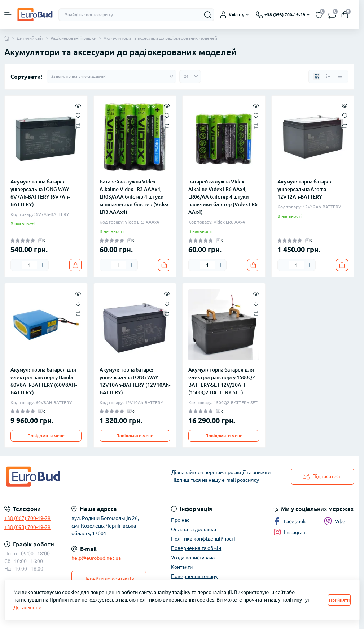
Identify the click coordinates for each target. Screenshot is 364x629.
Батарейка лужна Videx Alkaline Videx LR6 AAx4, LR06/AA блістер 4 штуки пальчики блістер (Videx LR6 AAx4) (223, 197)
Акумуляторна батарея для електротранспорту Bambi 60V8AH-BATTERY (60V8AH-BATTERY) (44, 381)
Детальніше (27, 607)
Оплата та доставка (194, 529)
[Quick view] (78, 105)
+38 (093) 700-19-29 (27, 527)
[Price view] (340, 77)
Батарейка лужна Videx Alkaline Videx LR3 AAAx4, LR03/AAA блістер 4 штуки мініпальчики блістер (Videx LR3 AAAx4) (134, 197)
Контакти (182, 567)
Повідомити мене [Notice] (46, 436)
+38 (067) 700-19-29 (27, 518)
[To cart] (75, 265)
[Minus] (17, 265)
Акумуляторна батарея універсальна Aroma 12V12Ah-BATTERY (305, 189)
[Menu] (8, 15)
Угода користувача (193, 558)
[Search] (208, 15)
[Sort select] (111, 77)
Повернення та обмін (196, 548)
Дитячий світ (30, 38)
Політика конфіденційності (203, 539)
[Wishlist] (78, 115)
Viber (336, 521)
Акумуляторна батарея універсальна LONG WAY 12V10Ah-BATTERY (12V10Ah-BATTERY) (135, 381)
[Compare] (78, 125)
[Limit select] (190, 77)
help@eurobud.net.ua (96, 558)
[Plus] (43, 265)
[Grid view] (317, 77)
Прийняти (339, 600)
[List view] (328, 77)
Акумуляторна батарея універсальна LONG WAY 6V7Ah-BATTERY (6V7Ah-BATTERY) (40, 193)
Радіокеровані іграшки (73, 38)
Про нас (180, 520)
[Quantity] (30, 265)
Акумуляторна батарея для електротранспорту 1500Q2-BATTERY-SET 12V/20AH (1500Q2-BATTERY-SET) (222, 381)
